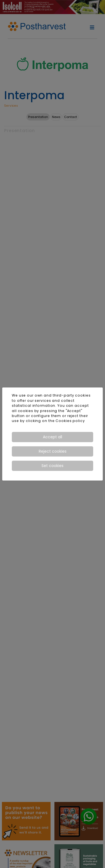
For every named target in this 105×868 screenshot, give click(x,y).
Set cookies (52, 466)
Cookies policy (70, 421)
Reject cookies (53, 451)
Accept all (52, 437)
